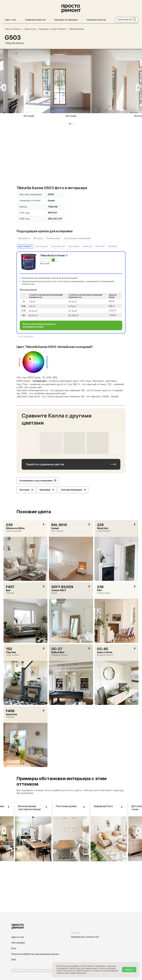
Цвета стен (18, 937)
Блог (14, 948)
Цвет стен (11, 20)
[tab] (68, 124)
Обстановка (18, 943)
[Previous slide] (4, 88)
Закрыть (129, 970)
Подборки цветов (96, 20)
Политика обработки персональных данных (35, 954)
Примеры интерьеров (66, 20)
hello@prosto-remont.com (85, 937)
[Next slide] (138, 88)
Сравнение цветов (35, 20)
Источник (29, 116)
